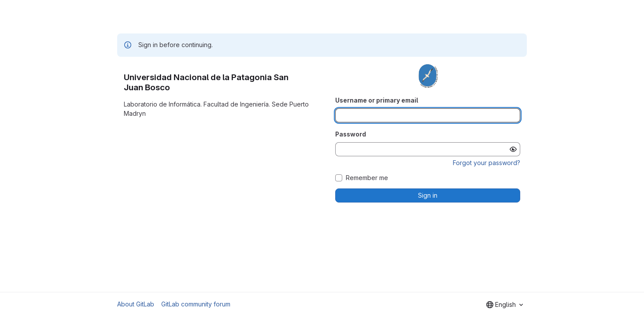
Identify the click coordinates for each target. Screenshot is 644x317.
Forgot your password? (487, 163)
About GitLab (136, 304)
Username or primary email (377, 100)
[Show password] (513, 149)
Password (351, 134)
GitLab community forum (196, 304)
